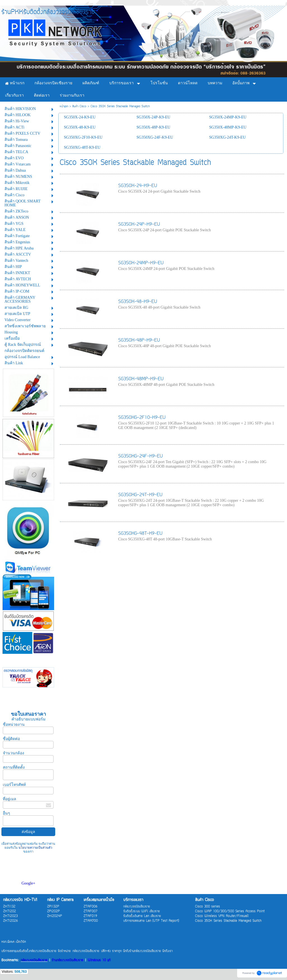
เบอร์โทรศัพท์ (14, 785)
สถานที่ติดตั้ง (14, 767)
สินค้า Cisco (79, 107)
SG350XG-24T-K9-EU (140, 495)
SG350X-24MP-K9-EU (141, 263)
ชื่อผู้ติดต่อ (11, 739)
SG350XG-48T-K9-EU (140, 534)
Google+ (28, 883)
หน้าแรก (64, 107)
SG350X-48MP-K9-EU (141, 379)
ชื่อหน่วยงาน (14, 725)
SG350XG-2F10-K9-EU (142, 418)
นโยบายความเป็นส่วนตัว (35, 848)
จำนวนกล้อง (13, 753)
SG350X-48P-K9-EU (139, 340)
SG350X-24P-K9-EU (139, 225)
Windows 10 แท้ (99, 961)
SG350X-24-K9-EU (138, 186)
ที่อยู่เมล (10, 799)
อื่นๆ (6, 813)
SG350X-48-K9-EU (138, 302)
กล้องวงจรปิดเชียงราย (34, 961)
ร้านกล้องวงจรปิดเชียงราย (68, 961)
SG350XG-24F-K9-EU (140, 456)
